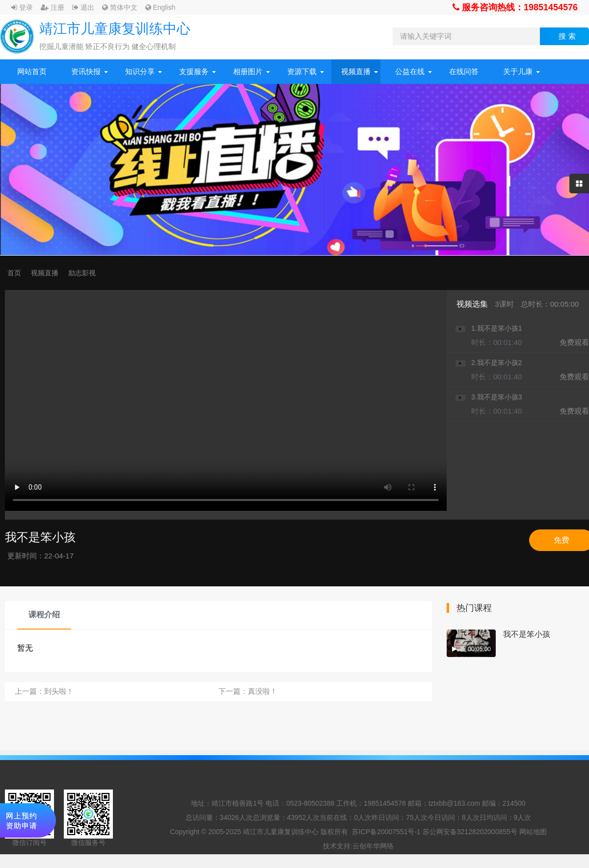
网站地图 (533, 832)
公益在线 (410, 71)
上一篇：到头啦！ (44, 691)
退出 (83, 7)
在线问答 (464, 71)
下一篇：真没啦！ (248, 691)
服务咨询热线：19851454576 (515, 7)
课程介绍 (44, 615)
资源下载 (302, 71)
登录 (22, 7)
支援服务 (194, 71)
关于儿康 (518, 71)
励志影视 (82, 273)
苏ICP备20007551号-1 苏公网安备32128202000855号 (435, 832)
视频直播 (356, 71)
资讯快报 (86, 71)
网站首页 (32, 71)
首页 (14, 273)
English (161, 7)
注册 (53, 7)
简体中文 (120, 7)
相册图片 (248, 71)
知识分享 (140, 71)
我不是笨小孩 (527, 634)
